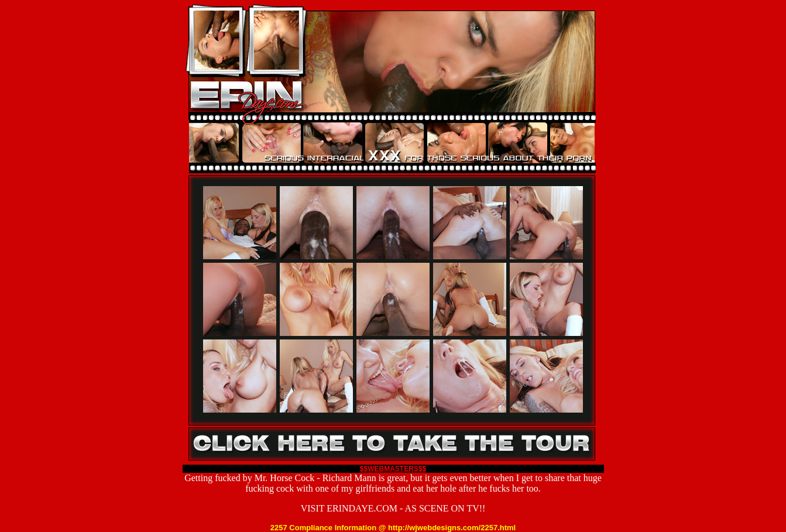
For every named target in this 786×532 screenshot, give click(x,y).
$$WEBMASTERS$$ (393, 469)
